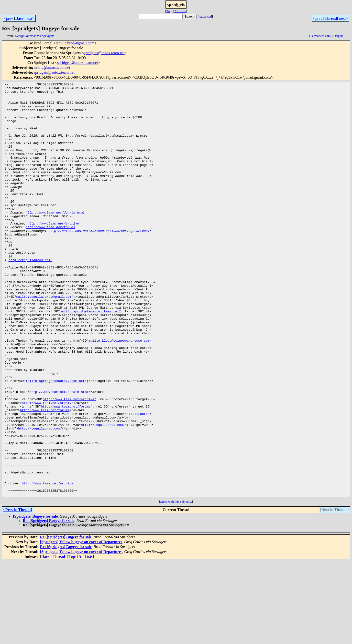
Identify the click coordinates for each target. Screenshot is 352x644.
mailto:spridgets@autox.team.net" (90, 357)
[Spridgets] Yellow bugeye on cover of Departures (81, 625)
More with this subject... (176, 584)
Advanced (205, 16)
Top (169, 11)
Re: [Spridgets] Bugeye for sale (49, 603)
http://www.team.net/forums (50, 256)
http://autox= (139, 480)
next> (30, 18)
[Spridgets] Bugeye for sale (35, 599)
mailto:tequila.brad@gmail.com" (45, 340)
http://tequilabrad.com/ (30, 296)
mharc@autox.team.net (52, 67)
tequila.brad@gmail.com (75, 43)
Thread (331, 18)
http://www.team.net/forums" (67, 471)
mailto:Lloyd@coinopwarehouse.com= (120, 392)
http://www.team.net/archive (53, 252)
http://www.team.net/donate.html (55, 239)
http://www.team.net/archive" (69, 463)
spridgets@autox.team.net (104, 53)
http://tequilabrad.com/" (104, 493)
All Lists (180, 11)
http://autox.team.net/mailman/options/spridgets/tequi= (100, 261)
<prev (8, 18)
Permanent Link (321, 36)
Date (19, 18)
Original (339, 36)
